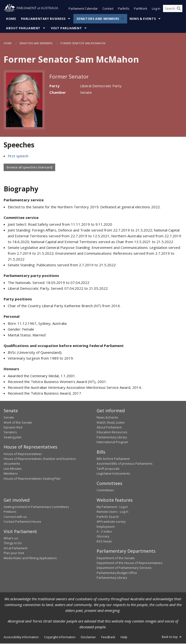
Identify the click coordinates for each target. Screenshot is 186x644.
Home (11, 19)
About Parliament (23, 29)
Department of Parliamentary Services (124, 568)
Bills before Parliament (113, 459)
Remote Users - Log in (112, 512)
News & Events (143, 19)
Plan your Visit (14, 553)
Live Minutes (13, 469)
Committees (105, 491)
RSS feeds (104, 542)
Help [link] (124, 637)
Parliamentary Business (43, 19)
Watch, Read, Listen (111, 423)
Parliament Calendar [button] (83, 9)
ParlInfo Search (108, 517)
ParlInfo (124, 9)
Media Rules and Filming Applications (30, 558)
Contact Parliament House (22, 522)
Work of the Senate (18, 423)
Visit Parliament (66, 29)
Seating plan (13, 438)
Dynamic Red (13, 428)
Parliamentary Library (112, 438)
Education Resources (112, 433)
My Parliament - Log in (112, 507)
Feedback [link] (108, 637)
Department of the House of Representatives (130, 563)
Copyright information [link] (60, 637)
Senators (10, 433)
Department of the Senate (116, 558)
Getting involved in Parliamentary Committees (36, 507)
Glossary (103, 537)
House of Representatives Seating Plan (32, 479)
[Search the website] (173, 9)
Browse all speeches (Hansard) (29, 168)
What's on (11, 539)
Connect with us (15, 517)
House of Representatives (23, 454)
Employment (106, 527)
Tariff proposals (108, 469)
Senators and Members (98, 19)
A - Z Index (104, 532)
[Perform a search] (179, 9)
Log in (156, 9)
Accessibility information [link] (21, 637)
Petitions (10, 512)
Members (11, 474)
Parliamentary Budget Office (117, 573)
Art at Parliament (15, 549)
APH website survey (111, 522)
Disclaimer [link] (88, 637)
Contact (108, 9)
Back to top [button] (172, 637)
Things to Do (13, 544)
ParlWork (141, 9)
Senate (9, 418)
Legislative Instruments (113, 474)
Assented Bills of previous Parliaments (125, 464)
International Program (112, 442)
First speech (18, 156)
